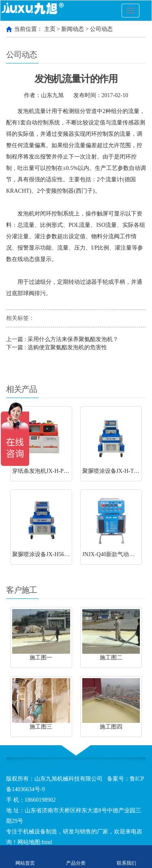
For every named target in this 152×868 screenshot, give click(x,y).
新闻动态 (73, 29)
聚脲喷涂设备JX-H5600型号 (47, 554)
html (47, 842)
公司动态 (101, 29)
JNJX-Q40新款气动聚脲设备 (117, 554)
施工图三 (41, 727)
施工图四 (111, 727)
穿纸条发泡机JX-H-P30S (42, 471)
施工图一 (41, 658)
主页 (50, 29)
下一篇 (57, 347)
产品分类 (76, 857)
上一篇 (62, 339)
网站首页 (25, 857)
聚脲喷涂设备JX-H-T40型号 (117, 471)
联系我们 (127, 857)
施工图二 (111, 658)
